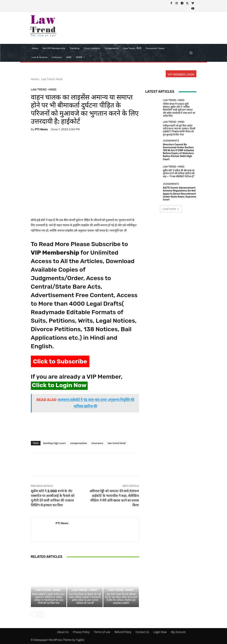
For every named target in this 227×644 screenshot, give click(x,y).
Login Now (160, 632)
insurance (97, 443)
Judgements (171, 141)
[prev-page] (34, 614)
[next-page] (41, 614)
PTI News (41, 129)
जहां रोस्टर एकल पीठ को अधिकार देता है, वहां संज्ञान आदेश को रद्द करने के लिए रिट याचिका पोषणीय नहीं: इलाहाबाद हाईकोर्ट (121, 599)
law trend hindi (117, 443)
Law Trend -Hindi (52, 79)
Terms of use (102, 632)
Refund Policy (123, 632)
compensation (78, 443)
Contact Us (142, 632)
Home (35, 79)
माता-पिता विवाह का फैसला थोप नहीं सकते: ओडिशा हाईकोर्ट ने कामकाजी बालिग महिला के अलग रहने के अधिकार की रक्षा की (85, 599)
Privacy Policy (81, 632)
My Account (178, 632)
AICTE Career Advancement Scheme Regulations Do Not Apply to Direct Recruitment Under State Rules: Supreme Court (179, 194)
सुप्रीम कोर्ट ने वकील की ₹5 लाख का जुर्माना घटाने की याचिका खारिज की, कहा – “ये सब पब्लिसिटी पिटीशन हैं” (179, 173)
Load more (171, 209)
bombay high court (54, 443)
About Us (63, 632)
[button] (191, 53)
